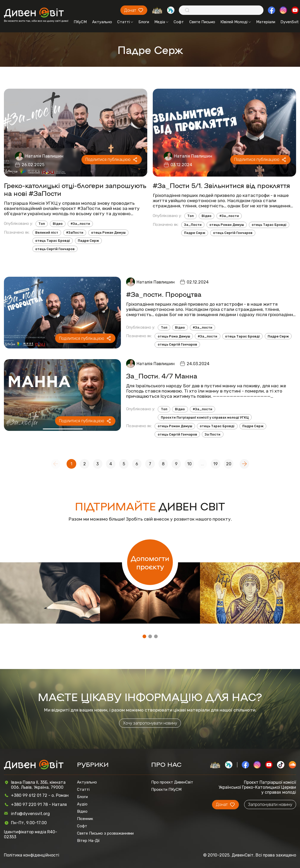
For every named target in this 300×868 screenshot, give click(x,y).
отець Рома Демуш (174, 336)
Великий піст (47, 233)
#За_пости (80, 224)
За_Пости (193, 225)
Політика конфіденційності (32, 855)
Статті (125, 22)
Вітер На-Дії (88, 841)
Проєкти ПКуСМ (166, 789)
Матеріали (266, 22)
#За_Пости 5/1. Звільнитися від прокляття (221, 185)
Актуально (102, 22)
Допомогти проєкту (150, 562)
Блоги (144, 22)
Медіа (161, 22)
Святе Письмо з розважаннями (105, 833)
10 (189, 464)
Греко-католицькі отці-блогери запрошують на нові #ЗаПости (75, 189)
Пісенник (85, 819)
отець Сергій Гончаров (55, 249)
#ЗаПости (75, 233)
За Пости (213, 434)
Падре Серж (88, 241)
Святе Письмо (202, 22)
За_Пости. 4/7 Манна (162, 376)
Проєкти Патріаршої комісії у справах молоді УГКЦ (205, 417)
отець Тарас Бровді (53, 241)
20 (229, 464)
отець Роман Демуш (108, 233)
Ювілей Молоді (236, 22)
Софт (179, 22)
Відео (58, 224)
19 (216, 464)
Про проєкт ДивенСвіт (172, 782)
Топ (42, 224)
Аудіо (82, 804)
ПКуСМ (80, 22)
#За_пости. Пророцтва (164, 294)
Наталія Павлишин (44, 156)
